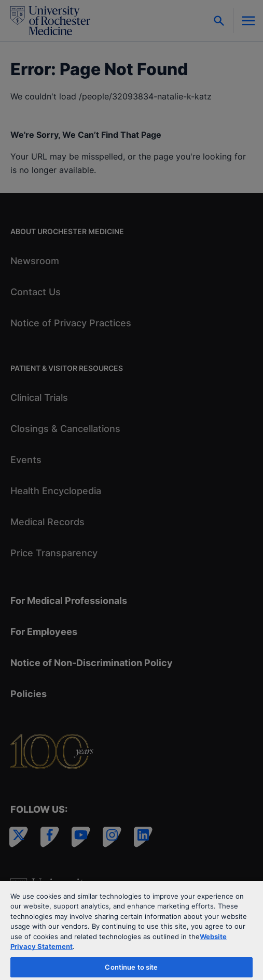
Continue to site (131, 967)
